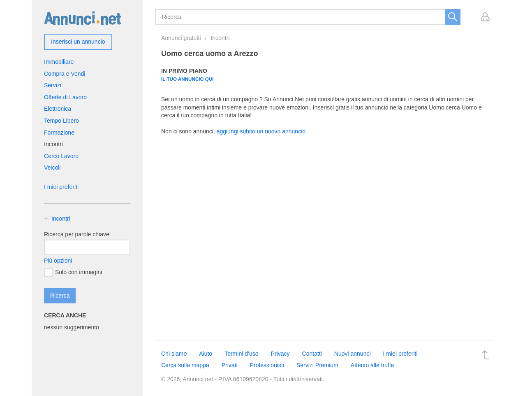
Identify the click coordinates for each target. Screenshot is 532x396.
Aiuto (206, 354)
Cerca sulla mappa (185, 365)
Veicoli (52, 168)
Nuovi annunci (353, 354)
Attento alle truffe (372, 365)
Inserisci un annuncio (78, 42)
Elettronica (58, 109)
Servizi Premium (317, 365)
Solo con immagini (73, 273)
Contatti (312, 354)
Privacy (280, 354)
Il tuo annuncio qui (187, 79)
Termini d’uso (241, 354)
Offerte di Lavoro (65, 97)
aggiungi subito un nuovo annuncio (261, 131)
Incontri (220, 38)
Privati (230, 365)
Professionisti (267, 365)
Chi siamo (174, 354)
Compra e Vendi (65, 74)
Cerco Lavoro (61, 156)
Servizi (53, 85)
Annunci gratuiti (181, 38)
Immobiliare (59, 62)
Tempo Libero (61, 121)
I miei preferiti (61, 187)
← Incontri (57, 219)
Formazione (59, 133)
